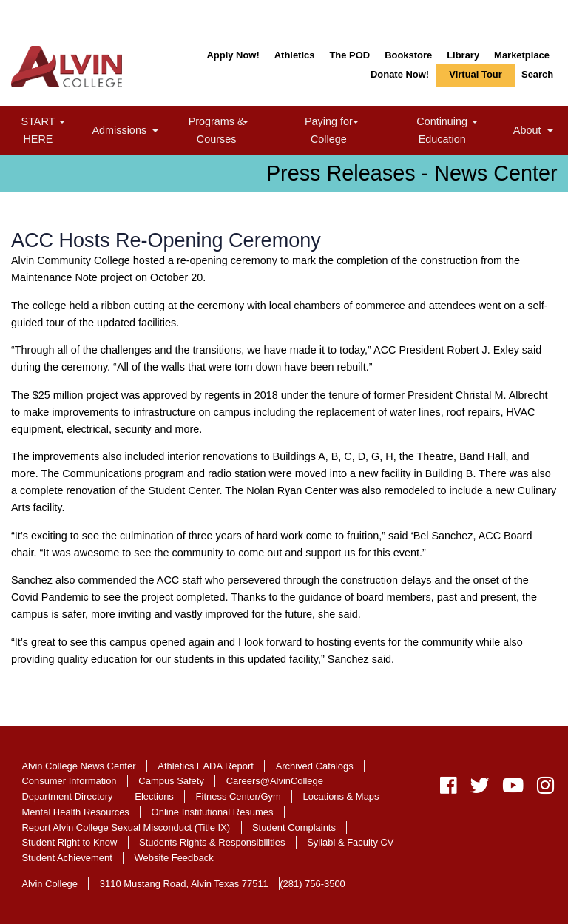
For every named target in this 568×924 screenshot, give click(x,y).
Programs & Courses (235, 130)
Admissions (128, 132)
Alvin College (50, 884)
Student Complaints (294, 827)
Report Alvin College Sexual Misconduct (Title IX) (126, 827)
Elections (154, 796)
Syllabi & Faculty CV (350, 842)
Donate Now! (400, 74)
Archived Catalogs (315, 766)
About (535, 132)
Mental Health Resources (75, 812)
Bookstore (408, 55)
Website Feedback (174, 858)
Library (463, 55)
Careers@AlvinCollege (275, 781)
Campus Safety (171, 781)
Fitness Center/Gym (239, 796)
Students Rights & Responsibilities (212, 842)
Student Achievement (67, 858)
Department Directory (67, 796)
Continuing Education (462, 130)
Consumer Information (69, 781)
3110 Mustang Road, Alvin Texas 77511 (184, 884)
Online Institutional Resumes (213, 812)
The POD (349, 55)
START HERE (54, 130)
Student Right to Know (69, 842)
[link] (61, 123)
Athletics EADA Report (206, 766)
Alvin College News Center (78, 766)
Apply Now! (233, 55)
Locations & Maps (341, 796)
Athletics (295, 55)
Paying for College (346, 130)
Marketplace (522, 55)
